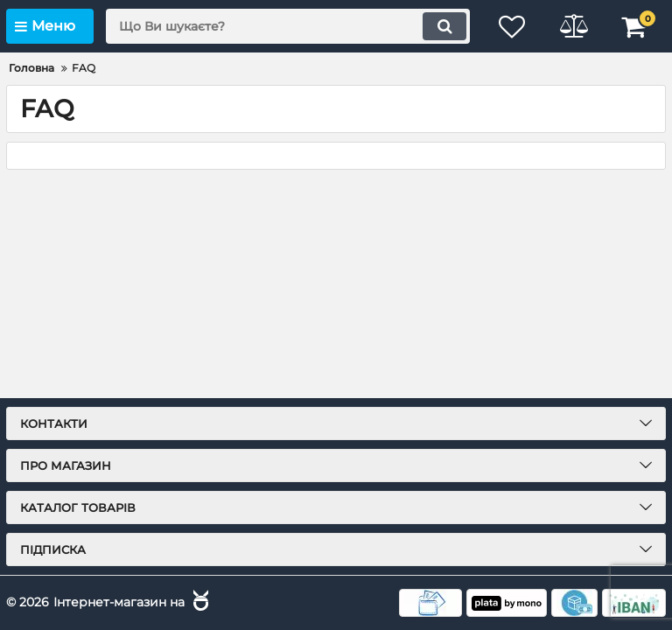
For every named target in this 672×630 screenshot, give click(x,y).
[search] (288, 26)
